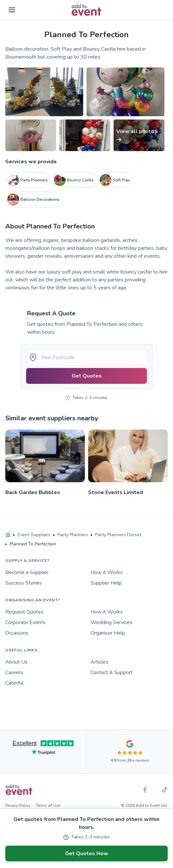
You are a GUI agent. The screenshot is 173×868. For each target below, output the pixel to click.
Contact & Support (112, 672)
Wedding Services (111, 622)
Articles (99, 662)
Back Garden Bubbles (33, 492)
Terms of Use (48, 805)
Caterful (14, 683)
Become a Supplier (27, 572)
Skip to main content (23, 29)
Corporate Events (25, 622)
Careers (14, 672)
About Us (17, 662)
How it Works (107, 572)
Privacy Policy (18, 805)
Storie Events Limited (116, 492)
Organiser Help (108, 633)
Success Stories (24, 583)
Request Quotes (24, 612)
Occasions (17, 633)
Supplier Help (106, 583)
